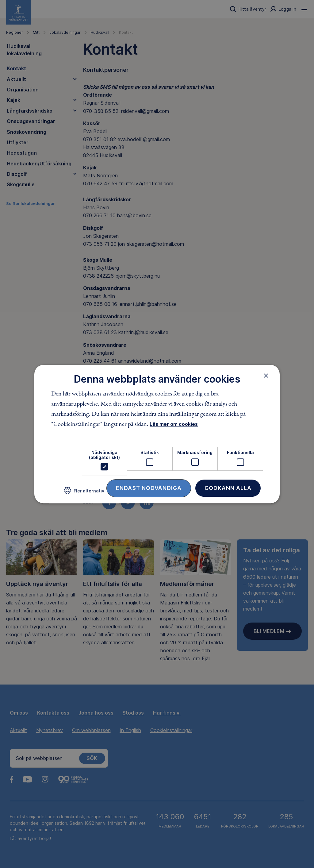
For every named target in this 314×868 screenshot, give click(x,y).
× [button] (266, 376)
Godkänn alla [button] (228, 488)
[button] (84, 493)
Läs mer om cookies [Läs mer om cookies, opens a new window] (174, 424)
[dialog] (157, 434)
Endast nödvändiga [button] (149, 488)
